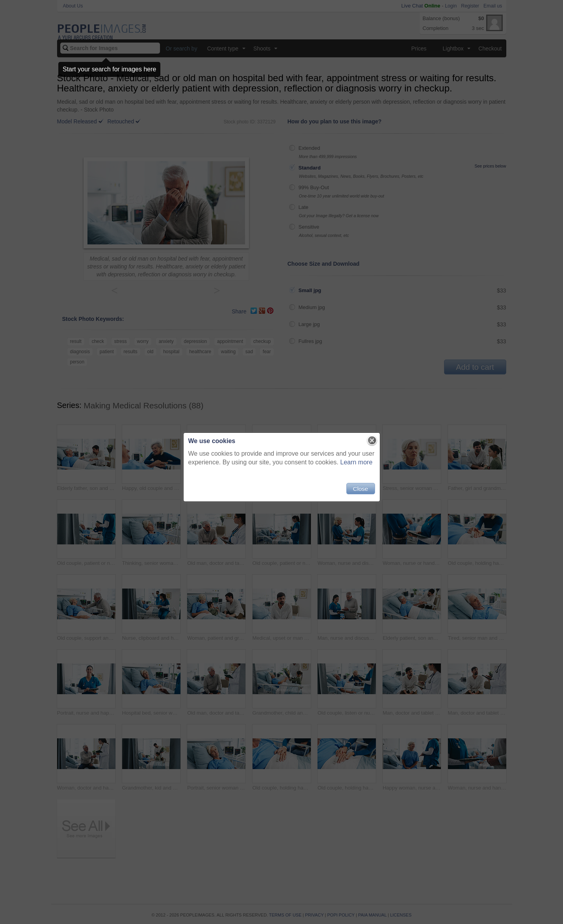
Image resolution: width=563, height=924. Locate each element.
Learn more (357, 462)
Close (360, 489)
